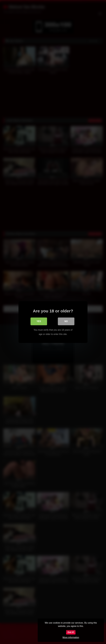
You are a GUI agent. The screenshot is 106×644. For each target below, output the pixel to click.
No (66, 321)
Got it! (71, 632)
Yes (39, 321)
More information (71, 637)
